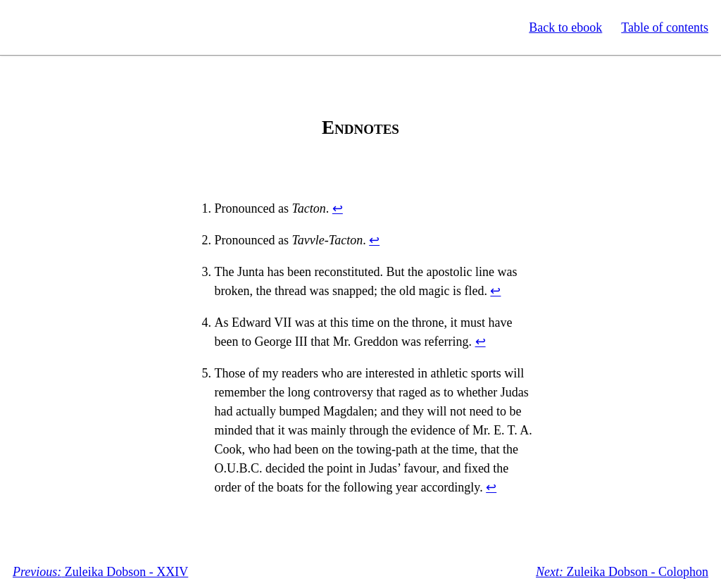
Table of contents (665, 27)
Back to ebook (565, 27)
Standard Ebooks (76, 27)
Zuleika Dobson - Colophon (622, 572)
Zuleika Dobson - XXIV (100, 572)
